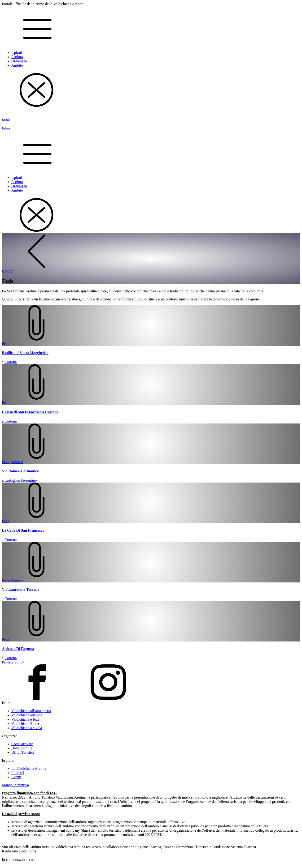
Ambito (17, 65)
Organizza (19, 61)
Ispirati (17, 53)
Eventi (16, 777)
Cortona (11, 362)
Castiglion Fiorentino (21, 480)
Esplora (17, 57)
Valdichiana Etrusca (26, 724)
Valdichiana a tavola (27, 728)
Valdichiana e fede (25, 719)
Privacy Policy (13, 662)
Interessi (18, 773)
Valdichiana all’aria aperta (31, 711)
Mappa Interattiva (15, 785)
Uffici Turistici (23, 752)
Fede (6, 344)
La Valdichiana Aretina (29, 768)
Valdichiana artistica (27, 715)
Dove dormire (22, 748)
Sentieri (17, 462)
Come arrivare (22, 744)
